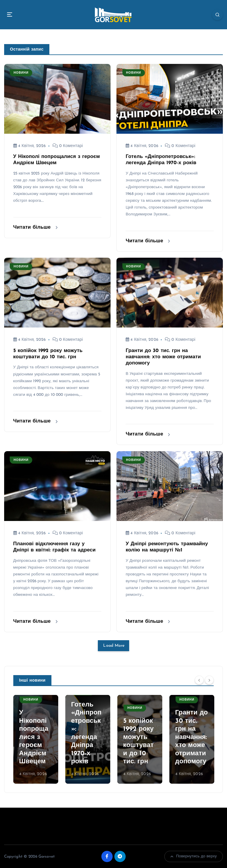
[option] (36, 739)
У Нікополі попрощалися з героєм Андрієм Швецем (34, 737)
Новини (21, 73)
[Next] (209, 680)
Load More (113, 645)
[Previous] (199, 680)
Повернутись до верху (194, 856)
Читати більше (35, 227)
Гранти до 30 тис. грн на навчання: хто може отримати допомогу (163, 357)
